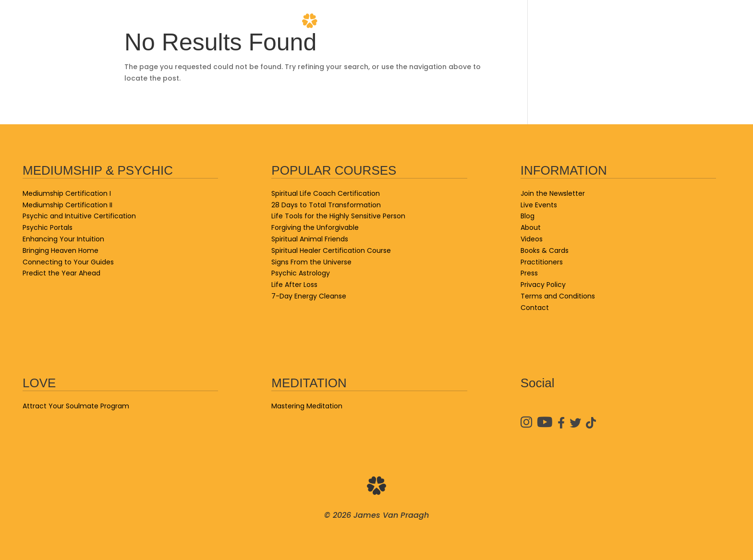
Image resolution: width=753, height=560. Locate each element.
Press (529, 273)
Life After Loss (294, 285)
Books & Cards (190, 21)
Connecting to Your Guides (68, 262)
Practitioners (629, 21)
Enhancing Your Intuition (63, 239)
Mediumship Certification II (67, 205)
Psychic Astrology (301, 273)
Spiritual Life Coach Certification (326, 193)
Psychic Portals (48, 227)
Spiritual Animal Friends (310, 239)
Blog (262, 21)
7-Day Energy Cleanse (309, 296)
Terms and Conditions (558, 296)
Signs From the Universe (311, 262)
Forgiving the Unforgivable (315, 227)
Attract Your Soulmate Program (76, 406)
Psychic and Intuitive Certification (79, 216)
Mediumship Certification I (67, 193)
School (114, 21)
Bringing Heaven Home (61, 250)
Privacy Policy (543, 285)
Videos (553, 21)
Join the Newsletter (553, 193)
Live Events (46, 21)
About (494, 21)
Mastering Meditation (307, 406)
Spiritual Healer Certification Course (331, 250)
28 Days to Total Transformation (326, 205)
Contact (710, 21)
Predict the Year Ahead (61, 273)
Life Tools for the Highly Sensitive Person (338, 216)
